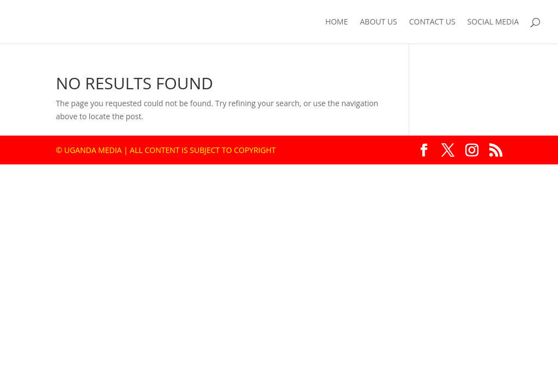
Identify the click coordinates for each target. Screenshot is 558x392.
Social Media (493, 22)
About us (379, 22)
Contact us (432, 22)
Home (337, 22)
